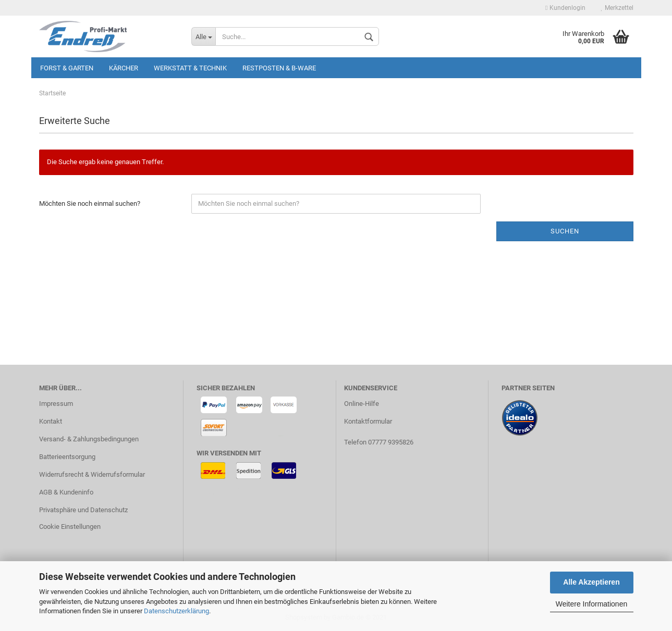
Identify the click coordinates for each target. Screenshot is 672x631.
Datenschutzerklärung (176, 611)
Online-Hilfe (362, 404)
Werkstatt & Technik (190, 68)
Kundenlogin (565, 8)
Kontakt (51, 421)
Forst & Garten (67, 68)
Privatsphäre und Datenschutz (83, 510)
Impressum (56, 404)
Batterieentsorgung (67, 457)
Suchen (565, 231)
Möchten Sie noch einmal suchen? (90, 203)
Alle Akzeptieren (591, 582)
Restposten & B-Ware (279, 68)
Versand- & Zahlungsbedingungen (89, 439)
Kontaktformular (368, 421)
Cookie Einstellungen (70, 527)
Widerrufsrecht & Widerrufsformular (92, 474)
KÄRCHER (124, 68)
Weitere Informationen (591, 604)
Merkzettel (617, 8)
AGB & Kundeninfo (66, 492)
